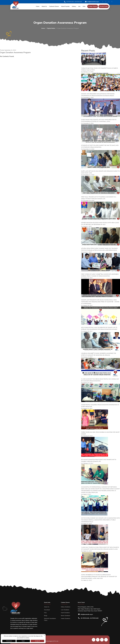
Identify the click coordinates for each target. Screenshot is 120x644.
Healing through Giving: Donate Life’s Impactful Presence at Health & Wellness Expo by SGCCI (99, 69)
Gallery (74, 6)
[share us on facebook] (98, 640)
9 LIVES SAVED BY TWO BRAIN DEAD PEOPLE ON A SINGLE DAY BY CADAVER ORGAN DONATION (100, 380)
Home (38, 6)
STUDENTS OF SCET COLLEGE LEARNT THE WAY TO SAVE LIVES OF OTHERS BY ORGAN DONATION (100, 146)
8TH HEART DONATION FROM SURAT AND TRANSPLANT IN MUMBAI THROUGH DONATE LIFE (99, 461)
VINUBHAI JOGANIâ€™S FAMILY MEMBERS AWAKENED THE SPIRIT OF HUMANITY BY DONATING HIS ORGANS (99, 354)
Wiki (84, 6)
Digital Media (51, 28)
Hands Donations (66, 618)
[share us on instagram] (102, 640)
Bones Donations (66, 616)
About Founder (65, 6)
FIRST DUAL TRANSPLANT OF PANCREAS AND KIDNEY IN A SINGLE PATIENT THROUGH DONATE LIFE (99, 198)
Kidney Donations (66, 607)
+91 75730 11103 (78, 2)
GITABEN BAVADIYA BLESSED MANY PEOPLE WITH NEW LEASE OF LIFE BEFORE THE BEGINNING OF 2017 (100, 224)
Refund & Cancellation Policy (50, 619)
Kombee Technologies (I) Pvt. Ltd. (50, 641)
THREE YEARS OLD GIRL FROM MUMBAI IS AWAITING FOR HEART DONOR (100, 433)
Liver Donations (65, 610)
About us (44, 6)
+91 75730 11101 (69, 2)
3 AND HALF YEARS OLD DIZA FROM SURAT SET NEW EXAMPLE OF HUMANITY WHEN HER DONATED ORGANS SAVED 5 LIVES (100, 548)
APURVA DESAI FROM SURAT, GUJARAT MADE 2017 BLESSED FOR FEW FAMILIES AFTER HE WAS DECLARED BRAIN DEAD (99, 249)
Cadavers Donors (54, 6)
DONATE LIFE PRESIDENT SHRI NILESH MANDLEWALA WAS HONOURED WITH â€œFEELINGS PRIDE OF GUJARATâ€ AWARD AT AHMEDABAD (100, 302)
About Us (47, 607)
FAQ (45, 613)
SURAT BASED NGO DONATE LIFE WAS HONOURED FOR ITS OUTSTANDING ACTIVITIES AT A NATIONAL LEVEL (99, 121)
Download (47, 610)
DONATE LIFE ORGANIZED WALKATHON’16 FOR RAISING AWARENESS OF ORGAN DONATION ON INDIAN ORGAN (98, 95)
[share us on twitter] (106, 640)
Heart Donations (65, 613)
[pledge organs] (93, 6)
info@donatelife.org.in (92, 2)
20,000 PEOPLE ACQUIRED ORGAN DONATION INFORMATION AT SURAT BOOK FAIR (100, 406)
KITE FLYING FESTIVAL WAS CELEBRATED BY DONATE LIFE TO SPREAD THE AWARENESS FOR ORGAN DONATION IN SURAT (99, 328)
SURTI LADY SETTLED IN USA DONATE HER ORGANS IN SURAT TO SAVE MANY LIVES (100, 172)
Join (79, 6)
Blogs (46, 616)
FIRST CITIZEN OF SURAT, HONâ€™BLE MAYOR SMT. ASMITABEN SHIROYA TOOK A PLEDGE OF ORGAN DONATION (100, 275)
